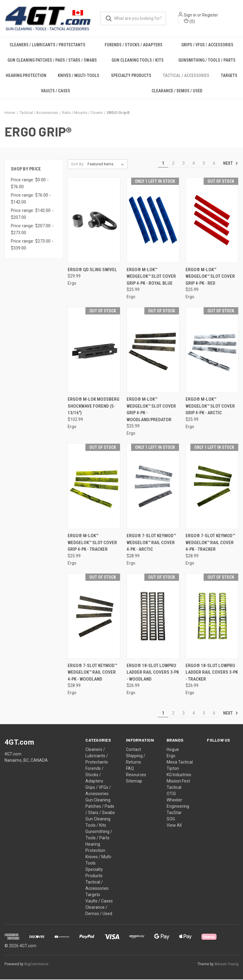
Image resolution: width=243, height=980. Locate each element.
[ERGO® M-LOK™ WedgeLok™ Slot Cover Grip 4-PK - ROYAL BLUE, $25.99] (153, 220)
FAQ (130, 769)
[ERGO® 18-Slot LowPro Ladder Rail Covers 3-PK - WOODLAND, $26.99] (153, 616)
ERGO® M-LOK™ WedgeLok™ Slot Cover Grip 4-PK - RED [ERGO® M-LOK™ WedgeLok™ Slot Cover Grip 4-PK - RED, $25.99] (210, 277)
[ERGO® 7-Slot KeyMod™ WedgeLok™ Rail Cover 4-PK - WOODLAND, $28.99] (94, 616)
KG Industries (179, 775)
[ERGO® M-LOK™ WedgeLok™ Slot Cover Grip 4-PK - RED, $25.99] (212, 220)
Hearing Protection (26, 76)
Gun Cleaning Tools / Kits (138, 60)
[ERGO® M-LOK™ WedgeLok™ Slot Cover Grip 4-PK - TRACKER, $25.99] (94, 487)
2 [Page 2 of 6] (173, 164)
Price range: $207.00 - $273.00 (32, 230)
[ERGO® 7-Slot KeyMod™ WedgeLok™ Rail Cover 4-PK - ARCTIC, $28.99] (153, 487)
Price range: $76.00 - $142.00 (31, 199)
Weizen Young (226, 965)
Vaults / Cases (55, 91)
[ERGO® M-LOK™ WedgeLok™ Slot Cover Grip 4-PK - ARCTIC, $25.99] (212, 350)
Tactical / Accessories (186, 76)
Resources (136, 775)
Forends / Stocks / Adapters (134, 45)
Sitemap (134, 782)
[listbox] (107, 164)
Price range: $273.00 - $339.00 (32, 245)
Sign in (191, 15)
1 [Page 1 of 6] (163, 164)
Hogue (173, 750)
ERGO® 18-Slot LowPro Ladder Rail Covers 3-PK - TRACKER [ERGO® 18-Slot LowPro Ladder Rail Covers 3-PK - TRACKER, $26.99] (212, 673)
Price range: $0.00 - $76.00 (30, 184)
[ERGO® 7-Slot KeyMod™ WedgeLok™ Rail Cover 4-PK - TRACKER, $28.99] (212, 487)
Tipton (173, 769)
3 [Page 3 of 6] (183, 164)
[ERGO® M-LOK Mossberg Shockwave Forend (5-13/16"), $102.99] (94, 350)
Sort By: (78, 164)
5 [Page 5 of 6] (204, 164)
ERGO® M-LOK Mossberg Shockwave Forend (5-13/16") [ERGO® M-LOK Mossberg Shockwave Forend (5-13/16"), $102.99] (94, 407)
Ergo (171, 756)
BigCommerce (36, 965)
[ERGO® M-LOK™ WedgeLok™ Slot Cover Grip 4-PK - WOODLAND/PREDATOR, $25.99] (153, 350)
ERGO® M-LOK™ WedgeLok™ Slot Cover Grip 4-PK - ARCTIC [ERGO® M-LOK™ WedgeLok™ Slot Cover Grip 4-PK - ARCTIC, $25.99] (210, 407)
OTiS (171, 794)
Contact (134, 750)
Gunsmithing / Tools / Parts (207, 60)
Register (211, 15)
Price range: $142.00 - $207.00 (32, 214)
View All (174, 826)
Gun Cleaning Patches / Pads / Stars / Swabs (52, 60)
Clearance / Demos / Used (177, 91)
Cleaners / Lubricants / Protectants (48, 45)
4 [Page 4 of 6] (194, 164)
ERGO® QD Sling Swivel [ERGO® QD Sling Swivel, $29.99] (92, 270)
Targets (93, 895)
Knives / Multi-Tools (78, 76)
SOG (171, 819)
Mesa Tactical (180, 763)
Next (231, 164)
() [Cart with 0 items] (190, 21)
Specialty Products (131, 76)
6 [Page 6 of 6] (214, 164)
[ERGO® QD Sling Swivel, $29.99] (94, 220)
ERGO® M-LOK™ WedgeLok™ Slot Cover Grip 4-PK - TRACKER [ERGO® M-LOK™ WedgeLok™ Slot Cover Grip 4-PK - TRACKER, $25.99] (92, 543)
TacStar (174, 813)
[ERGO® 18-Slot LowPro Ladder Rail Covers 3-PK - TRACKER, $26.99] (212, 616)
